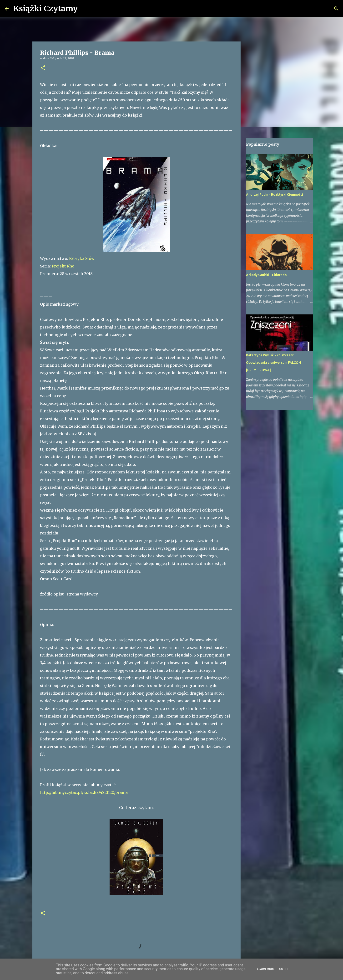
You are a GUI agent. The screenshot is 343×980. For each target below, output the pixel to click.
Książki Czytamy (45, 9)
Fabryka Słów (82, 258)
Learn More (266, 969)
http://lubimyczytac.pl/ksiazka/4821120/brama (84, 792)
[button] (43, 68)
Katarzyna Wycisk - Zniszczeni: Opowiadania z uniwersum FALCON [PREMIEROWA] (273, 363)
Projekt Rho (63, 266)
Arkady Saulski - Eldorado (266, 275)
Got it (284, 969)
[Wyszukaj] (84, 9)
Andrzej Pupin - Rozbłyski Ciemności (275, 195)
